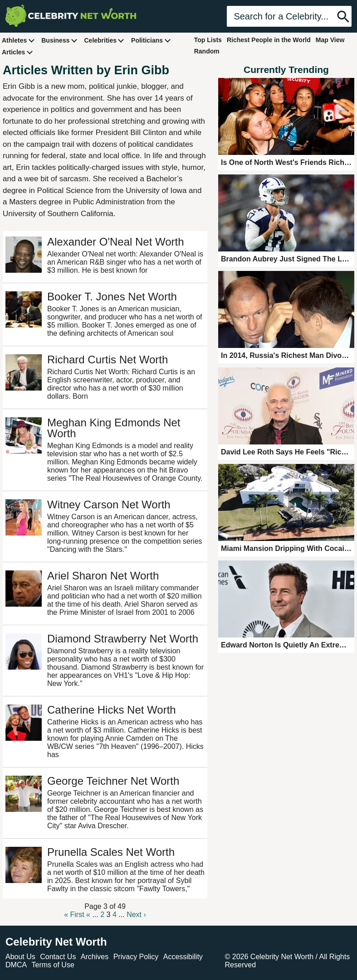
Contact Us (58, 957)
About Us (20, 957)
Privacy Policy (136, 957)
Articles (17, 52)
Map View (330, 40)
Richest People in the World (269, 40)
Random (207, 51)
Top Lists (208, 40)
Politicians (151, 40)
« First (74, 915)
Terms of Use (53, 965)
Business (59, 40)
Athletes (18, 40)
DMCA (16, 965)
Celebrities (104, 40)
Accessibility (183, 957)
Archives (95, 957)
